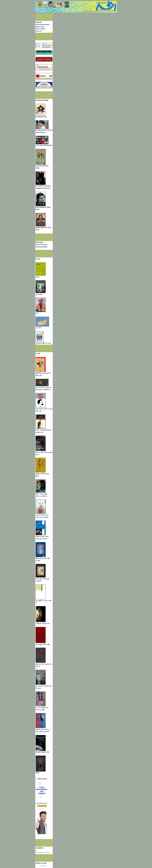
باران (37, 313)
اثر (36, 850)
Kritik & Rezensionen (43, 24)
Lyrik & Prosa (40, 27)
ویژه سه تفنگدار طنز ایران (43, 343)
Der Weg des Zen (41, 117)
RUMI (37, 773)
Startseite (39, 22)
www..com (43, 866)
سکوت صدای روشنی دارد (43, 644)
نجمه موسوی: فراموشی (43, 623)
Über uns (39, 31)
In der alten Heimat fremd (44, 145)
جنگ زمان (38, 328)
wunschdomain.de (41, 803)
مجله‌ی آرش (39, 294)
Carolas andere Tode (42, 752)
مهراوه (38, 277)
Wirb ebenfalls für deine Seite (43, 853)
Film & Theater (40, 29)
